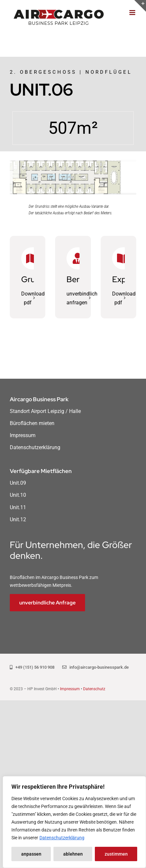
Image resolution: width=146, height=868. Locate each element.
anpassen (31, 854)
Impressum (70, 689)
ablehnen (73, 854)
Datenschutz (94, 689)
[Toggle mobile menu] (133, 13)
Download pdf (33, 298)
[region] (74, 822)
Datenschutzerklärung (62, 838)
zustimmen (116, 854)
